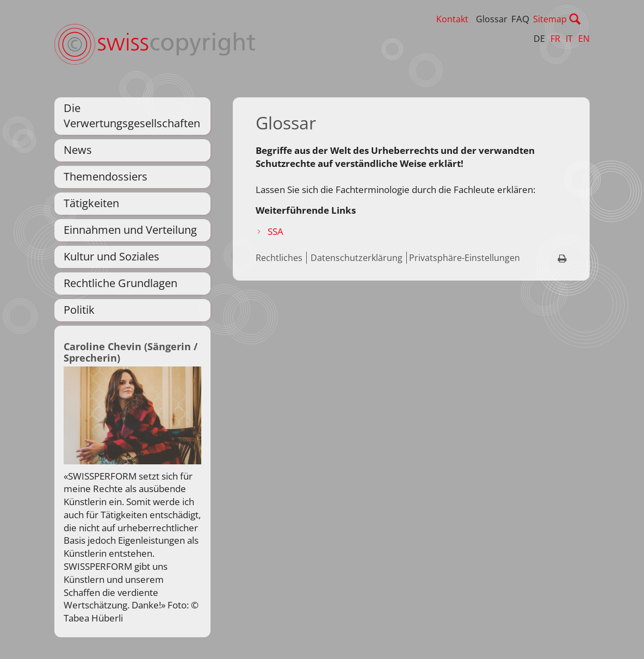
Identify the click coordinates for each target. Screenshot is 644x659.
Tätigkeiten (91, 203)
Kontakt (475, 19)
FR (555, 39)
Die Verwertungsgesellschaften (132, 116)
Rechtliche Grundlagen (120, 283)
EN (584, 39)
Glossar (515, 19)
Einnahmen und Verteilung (130, 230)
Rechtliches (279, 258)
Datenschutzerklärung (357, 258)
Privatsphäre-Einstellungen (465, 258)
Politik (79, 310)
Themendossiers (106, 176)
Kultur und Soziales (112, 256)
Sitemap (573, 19)
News (78, 150)
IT (569, 39)
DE (539, 39)
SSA (275, 231)
